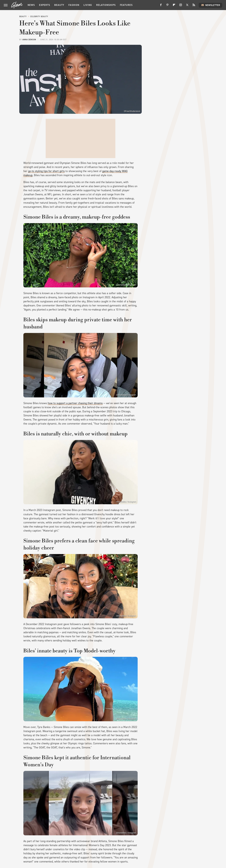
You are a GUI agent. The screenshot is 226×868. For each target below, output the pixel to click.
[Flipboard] (174, 6)
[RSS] (194, 6)
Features (126, 5)
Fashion (74, 5)
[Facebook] (161, 6)
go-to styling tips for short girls (46, 171)
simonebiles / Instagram (126, 285)
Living (88, 5)
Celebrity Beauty (39, 16)
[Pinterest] (167, 6)
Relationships (106, 5)
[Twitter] (187, 6)
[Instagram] (181, 6)
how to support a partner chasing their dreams (75, 403)
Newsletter (210, 5)
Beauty (59, 5)
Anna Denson (29, 40)
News (31, 5)
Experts (45, 5)
